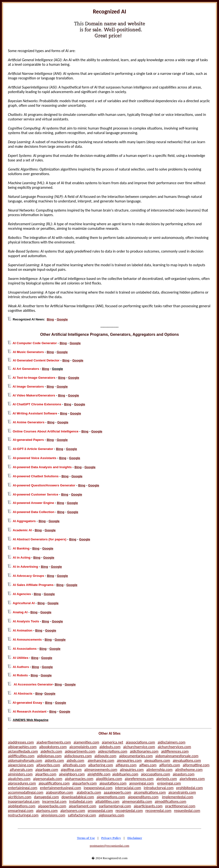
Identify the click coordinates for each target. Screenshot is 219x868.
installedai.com (81, 801)
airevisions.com (53, 815)
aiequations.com (157, 760)
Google (62, 319)
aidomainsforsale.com (25, 760)
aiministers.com (20, 774)
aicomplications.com (150, 792)
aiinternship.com (159, 770)
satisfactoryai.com (82, 815)
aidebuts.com (110, 747)
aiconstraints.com (182, 792)
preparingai (17, 811)
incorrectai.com (54, 801)
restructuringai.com (23, 815)
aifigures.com (126, 765)
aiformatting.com (196, 765)
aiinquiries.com (132, 770)
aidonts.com (54, 760)
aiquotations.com (113, 783)
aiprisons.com (47, 811)
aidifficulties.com (21, 756)
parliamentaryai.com (115, 806)
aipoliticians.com (109, 779)
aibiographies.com (22, 747)
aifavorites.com (48, 765)
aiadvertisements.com (54, 742)
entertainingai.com (23, 788)
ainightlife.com (99, 774)
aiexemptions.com (111, 797)
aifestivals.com (74, 765)
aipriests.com (167, 779)
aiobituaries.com (125, 774)
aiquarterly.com (85, 783)
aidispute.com (105, 756)
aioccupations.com (156, 774)
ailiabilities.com (107, 801)
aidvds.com (75, 760)
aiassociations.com (140, 742)
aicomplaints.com (83, 747)
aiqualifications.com (54, 783)
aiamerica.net (113, 742)
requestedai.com (187, 811)
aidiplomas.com (49, 756)
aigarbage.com (47, 770)
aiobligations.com (22, 806)
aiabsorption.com (60, 792)
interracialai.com (128, 788)
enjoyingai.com (169, 783)
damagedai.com (47, 797)
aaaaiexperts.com (117, 792)
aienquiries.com (129, 760)
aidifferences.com (175, 751)
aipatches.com (19, 779)
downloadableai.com (78, 797)
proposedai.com (100, 811)
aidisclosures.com (78, 756)
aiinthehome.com (189, 770)
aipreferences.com (139, 779)
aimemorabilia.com (137, 801)
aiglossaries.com (112, 815)
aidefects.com (51, 751)
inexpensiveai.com (98, 788)
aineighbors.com (72, 774)
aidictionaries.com (144, 751)
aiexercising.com (21, 765)
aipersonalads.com (48, 779)
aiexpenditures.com (143, 797)
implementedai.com (177, 797)
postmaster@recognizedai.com (109, 846)
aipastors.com (184, 774)
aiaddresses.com (21, 742)
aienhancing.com (101, 760)
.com (30, 811)
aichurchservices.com (174, 747)
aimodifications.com (170, 801)
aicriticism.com (20, 797)
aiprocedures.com (22, 783)
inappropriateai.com (24, 801)
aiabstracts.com (89, 792)
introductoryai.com (159, 788)
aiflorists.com (170, 765)
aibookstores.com (53, 747)
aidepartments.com (80, 751)
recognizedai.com (129, 811)
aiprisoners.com (73, 811)
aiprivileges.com (192, 779)
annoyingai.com (142, 783)
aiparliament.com (82, 806)
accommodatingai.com (26, 792)
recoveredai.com (158, 811)
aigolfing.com (71, 770)
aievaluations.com (187, 760)
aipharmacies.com (79, 779)
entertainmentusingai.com (60, 788)
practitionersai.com (180, 806)
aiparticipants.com (148, 806)
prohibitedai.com (190, 788)
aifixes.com (148, 765)
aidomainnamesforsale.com (177, 756)
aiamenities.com (86, 742)
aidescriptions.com (113, 751)
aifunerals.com (21, 770)
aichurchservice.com (139, 747)
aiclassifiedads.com (23, 751)
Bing (50, 319)
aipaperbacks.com (52, 806)
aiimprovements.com (101, 770)
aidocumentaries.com (136, 756)
